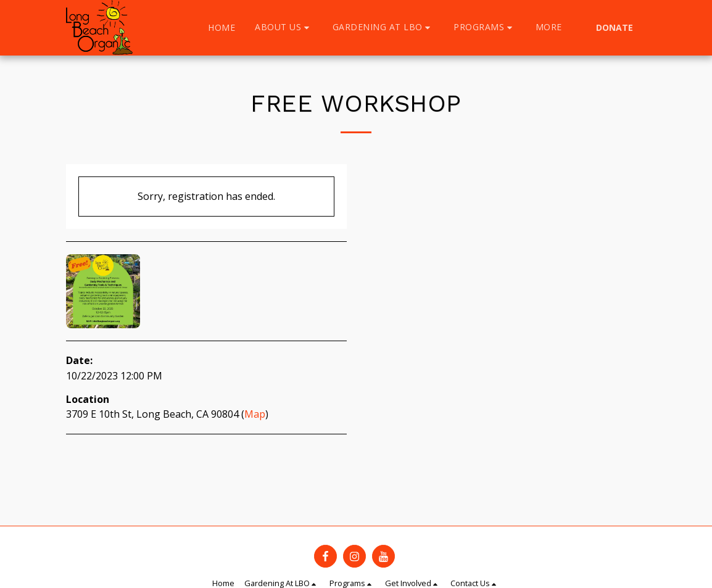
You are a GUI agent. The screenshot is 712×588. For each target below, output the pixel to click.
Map (255, 414)
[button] (284, 27)
